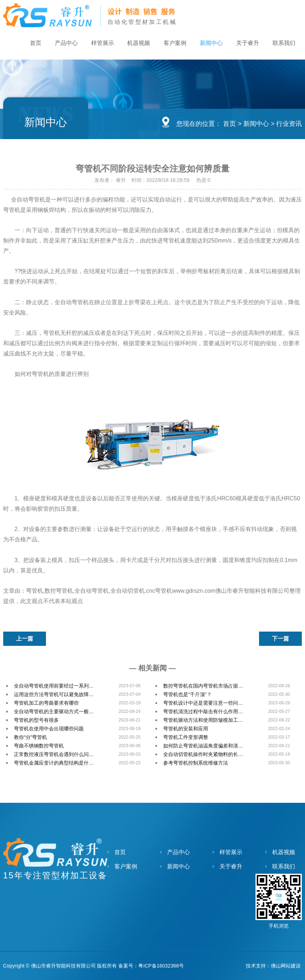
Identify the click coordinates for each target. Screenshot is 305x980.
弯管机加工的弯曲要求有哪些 (46, 703)
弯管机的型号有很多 (36, 720)
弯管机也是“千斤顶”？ (187, 694)
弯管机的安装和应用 (186, 729)
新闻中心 (209, 43)
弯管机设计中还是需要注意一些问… (203, 703)
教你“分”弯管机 (30, 737)
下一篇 (280, 639)
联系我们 (283, 43)
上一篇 (25, 639)
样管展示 (98, 43)
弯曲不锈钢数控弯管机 (39, 746)
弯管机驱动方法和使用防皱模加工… (203, 720)
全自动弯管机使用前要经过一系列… (54, 686)
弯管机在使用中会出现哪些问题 (49, 729)
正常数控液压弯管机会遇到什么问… (54, 754)
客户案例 (172, 43)
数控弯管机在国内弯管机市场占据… (203, 686)
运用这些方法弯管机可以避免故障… (54, 694)
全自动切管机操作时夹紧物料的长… (203, 754)
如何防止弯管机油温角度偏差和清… (203, 746)
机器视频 (135, 43)
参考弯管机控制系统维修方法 (196, 763)
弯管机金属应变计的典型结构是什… (54, 763)
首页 (30, 43)
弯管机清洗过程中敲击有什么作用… (203, 711)
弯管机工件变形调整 (186, 737)
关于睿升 (246, 43)
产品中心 (61, 43)
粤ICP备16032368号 (161, 966)
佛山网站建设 (286, 966)
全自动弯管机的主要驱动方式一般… (54, 711)
